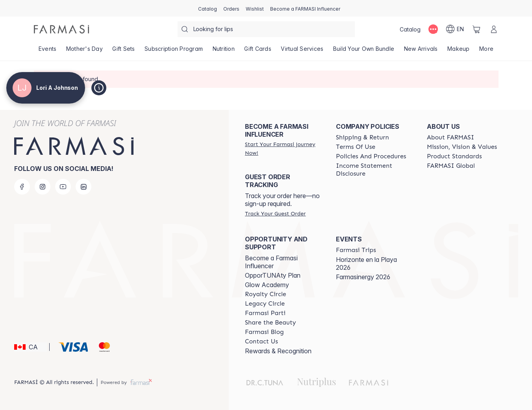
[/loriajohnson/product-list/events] (48, 51)
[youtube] (63, 187)
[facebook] (22, 187)
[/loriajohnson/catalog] (208, 8)
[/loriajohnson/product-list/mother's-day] (85, 51)
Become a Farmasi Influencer (271, 262)
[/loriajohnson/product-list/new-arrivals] (421, 51)
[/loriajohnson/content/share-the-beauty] (271, 323)
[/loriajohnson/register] (231, 8)
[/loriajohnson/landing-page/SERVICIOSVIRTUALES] (302, 51)
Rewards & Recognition (278, 351)
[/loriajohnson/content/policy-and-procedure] (371, 156)
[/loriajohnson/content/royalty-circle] (266, 294)
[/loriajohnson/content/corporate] (451, 166)
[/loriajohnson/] (61, 29)
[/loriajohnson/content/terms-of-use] (356, 147)
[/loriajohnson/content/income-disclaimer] (374, 170)
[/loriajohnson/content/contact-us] (261, 341)
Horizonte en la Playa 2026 (366, 263)
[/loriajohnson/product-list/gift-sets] (124, 51)
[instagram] (43, 187)
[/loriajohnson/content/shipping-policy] (362, 137)
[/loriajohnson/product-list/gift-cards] (258, 51)
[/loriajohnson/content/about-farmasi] (450, 137)
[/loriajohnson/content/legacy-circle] (265, 304)
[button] (31, 347)
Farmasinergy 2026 (363, 277)
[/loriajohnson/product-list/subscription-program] (174, 51)
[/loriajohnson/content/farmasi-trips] (356, 250)
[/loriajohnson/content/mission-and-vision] (462, 147)
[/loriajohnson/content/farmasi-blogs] (264, 332)
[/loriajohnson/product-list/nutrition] (223, 51)
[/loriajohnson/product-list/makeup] (459, 51)
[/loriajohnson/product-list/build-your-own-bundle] (364, 51)
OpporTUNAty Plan (273, 275)
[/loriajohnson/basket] (476, 29)
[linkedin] (83, 187)
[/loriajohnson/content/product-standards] (454, 156)
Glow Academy (267, 285)
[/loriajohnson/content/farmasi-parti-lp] (265, 313)
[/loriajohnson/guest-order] (275, 213)
